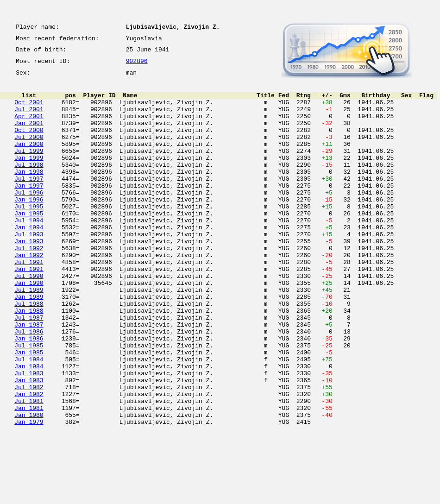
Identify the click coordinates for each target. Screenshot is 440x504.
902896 (137, 66)
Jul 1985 (29, 402)
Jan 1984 (29, 427)
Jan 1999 (29, 177)
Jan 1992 (29, 294)
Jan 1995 (29, 244)
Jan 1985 (29, 410)
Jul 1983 (29, 435)
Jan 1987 (29, 377)
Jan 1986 (29, 394)
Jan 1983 (29, 444)
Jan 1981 (29, 477)
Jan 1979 (29, 494)
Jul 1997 (29, 202)
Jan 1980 (29, 485)
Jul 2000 (29, 152)
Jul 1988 (29, 352)
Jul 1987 (29, 369)
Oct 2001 (29, 110)
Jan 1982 (29, 460)
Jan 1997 (29, 210)
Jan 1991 (29, 310)
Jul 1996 (29, 219)
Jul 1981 (29, 469)
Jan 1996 (29, 227)
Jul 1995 (29, 235)
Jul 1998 (29, 185)
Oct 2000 (29, 144)
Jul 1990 (29, 319)
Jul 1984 (29, 419)
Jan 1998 (29, 194)
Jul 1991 (29, 302)
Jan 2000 (29, 160)
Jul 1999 (29, 169)
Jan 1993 (29, 277)
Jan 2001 (29, 135)
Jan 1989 (29, 344)
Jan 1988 (29, 360)
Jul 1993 (29, 269)
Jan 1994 (29, 260)
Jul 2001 (29, 119)
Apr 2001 (29, 127)
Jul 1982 (29, 452)
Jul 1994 (29, 252)
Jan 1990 (29, 327)
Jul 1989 (29, 335)
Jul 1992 (29, 285)
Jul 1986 (29, 385)
